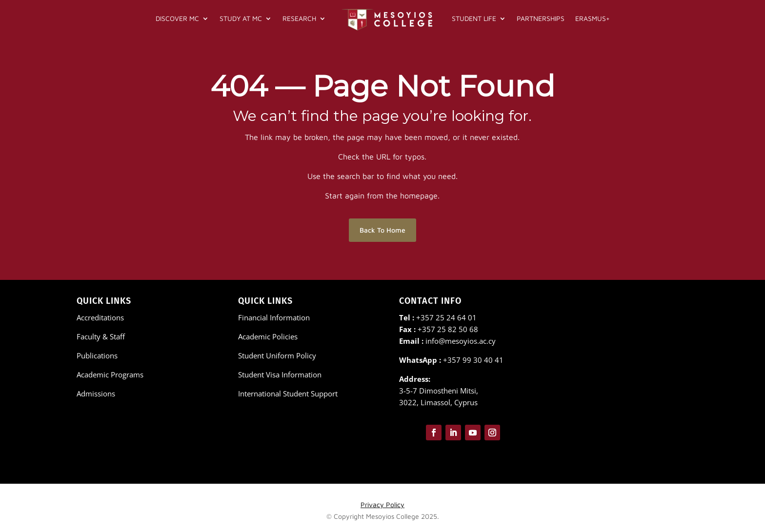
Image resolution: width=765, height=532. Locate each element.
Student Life (474, 18)
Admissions (96, 394)
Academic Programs (110, 374)
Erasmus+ (593, 18)
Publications (97, 355)
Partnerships (541, 18)
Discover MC (177, 18)
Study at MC (241, 18)
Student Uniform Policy (277, 355)
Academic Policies (268, 336)
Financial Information (274, 317)
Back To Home (382, 230)
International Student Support (288, 394)
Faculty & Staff (101, 336)
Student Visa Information (280, 374)
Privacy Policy (382, 504)
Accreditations (100, 317)
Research (299, 18)
